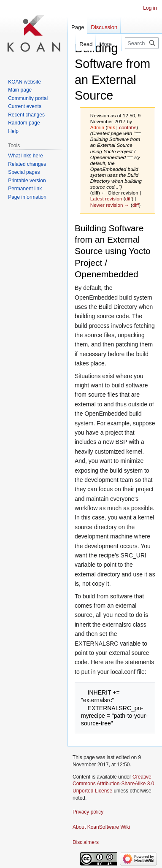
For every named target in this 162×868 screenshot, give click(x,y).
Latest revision (106, 199)
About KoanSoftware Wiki (101, 827)
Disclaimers (86, 842)
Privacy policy (88, 812)
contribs (128, 127)
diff (128, 199)
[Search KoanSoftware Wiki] (142, 43)
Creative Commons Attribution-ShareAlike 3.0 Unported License (113, 784)
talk (111, 127)
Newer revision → (110, 205)
